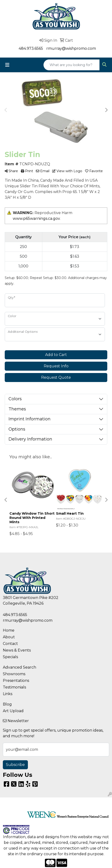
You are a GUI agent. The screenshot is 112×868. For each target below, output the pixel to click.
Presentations (16, 681)
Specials (10, 657)
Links (8, 694)
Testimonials (14, 687)
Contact (10, 644)
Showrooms (14, 674)
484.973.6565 (31, 48)
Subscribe (15, 765)
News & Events (17, 650)
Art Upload (13, 711)
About (9, 637)
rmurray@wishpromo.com (71, 48)
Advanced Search (19, 667)
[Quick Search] (72, 65)
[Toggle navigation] (7, 65)
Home (9, 630)
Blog (7, 704)
